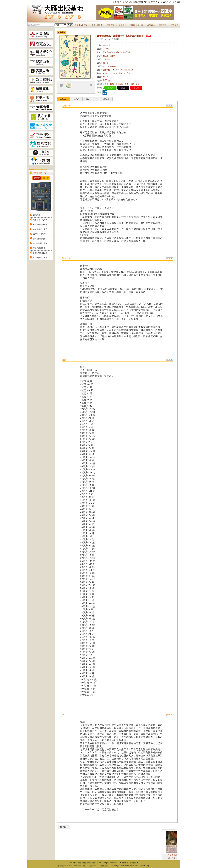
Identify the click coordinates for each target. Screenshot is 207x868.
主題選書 (111, 25)
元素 (132, 84)
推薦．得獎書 (97, 25)
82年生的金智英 (39, 234)
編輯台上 (151, 25)
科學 (127, 84)
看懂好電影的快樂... (41, 253)
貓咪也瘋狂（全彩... (41, 229)
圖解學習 (119, 84)
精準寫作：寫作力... (41, 220)
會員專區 (122, 25)
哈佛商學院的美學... (41, 225)
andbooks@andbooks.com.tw (121, 866)
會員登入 (118, 2)
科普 (107, 84)
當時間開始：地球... (41, 258)
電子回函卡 (155, 2)
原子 (138, 84)
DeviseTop (145, 866)
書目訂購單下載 (137, 25)
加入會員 (128, 2)
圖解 (112, 84)
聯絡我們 (174, 25)
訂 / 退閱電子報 (141, 2)
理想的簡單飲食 (39, 248)
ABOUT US (167, 2)
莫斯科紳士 (37, 215)
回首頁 (177, 2)
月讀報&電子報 (81, 25)
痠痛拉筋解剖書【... (41, 239)
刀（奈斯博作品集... (41, 243)
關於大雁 (163, 25)
